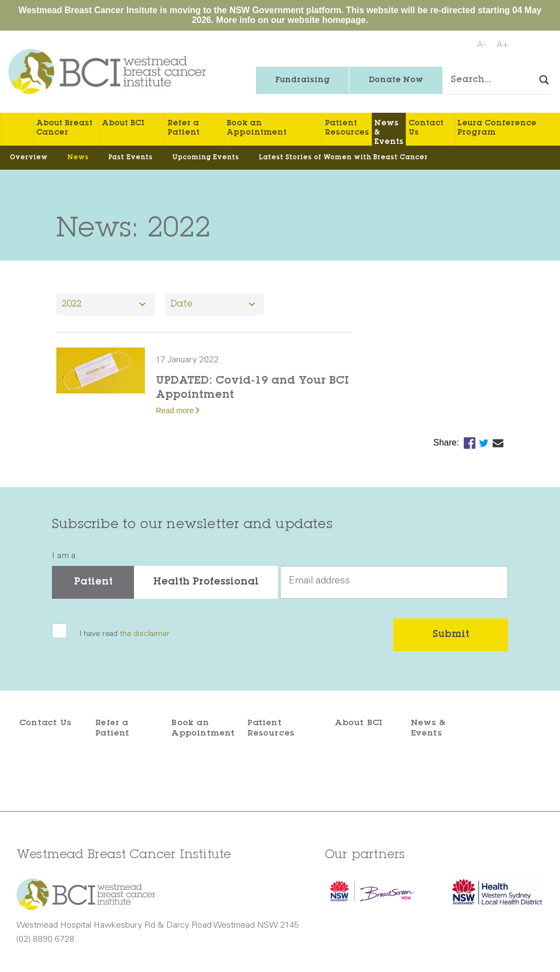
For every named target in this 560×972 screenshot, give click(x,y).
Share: (447, 442)
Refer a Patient (183, 128)
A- (481, 45)
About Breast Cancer (64, 128)
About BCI (123, 124)
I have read (125, 635)
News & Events (389, 133)
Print (542, 45)
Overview (29, 158)
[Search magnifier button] (544, 80)
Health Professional (206, 582)
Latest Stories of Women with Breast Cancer (343, 158)
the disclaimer (145, 634)
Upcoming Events (206, 158)
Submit (451, 635)
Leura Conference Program (497, 128)
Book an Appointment (256, 128)
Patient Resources (347, 128)
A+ (503, 45)
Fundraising (302, 80)
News (78, 158)
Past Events (130, 158)
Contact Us (426, 128)
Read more (175, 410)
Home (17, 129)
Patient (93, 582)
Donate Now (396, 80)
